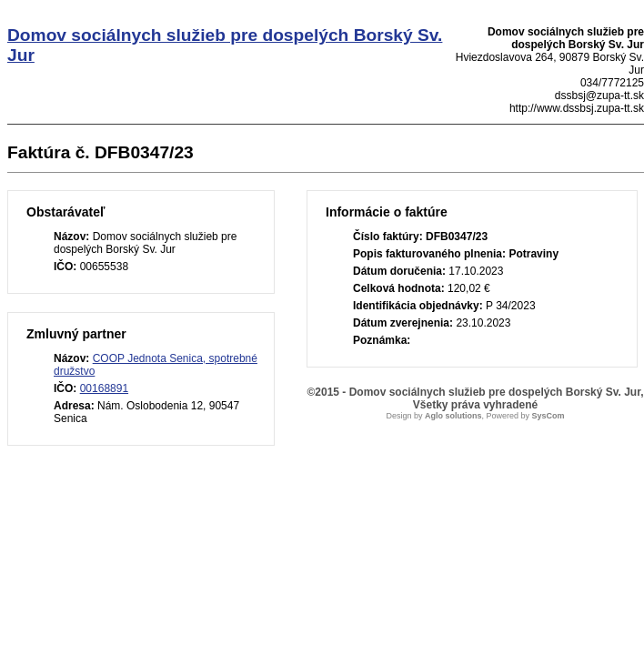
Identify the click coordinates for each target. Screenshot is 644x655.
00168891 (104, 388)
